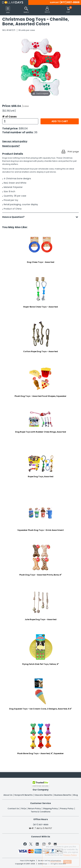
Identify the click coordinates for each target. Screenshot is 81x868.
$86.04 (23, 128)
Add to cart (60, 121)
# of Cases (9, 117)
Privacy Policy (67, 809)
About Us (8, 795)
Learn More (56, 861)
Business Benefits (63, 795)
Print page (73, 152)
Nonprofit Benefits (24, 795)
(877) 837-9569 (70, 2)
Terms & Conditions (41, 812)
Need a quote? (11, 146)
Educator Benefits (43, 795)
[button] (47, 10)
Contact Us (13, 809)
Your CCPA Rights (27, 861)
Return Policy (35, 809)
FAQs (24, 809)
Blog (75, 795)
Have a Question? (15, 217)
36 (36, 132)
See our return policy (15, 141)
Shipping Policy (50, 809)
